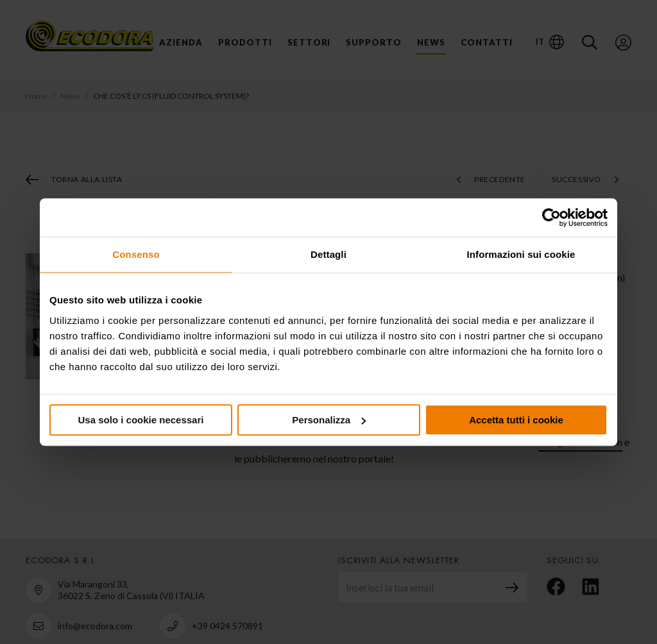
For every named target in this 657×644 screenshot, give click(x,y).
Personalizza (329, 420)
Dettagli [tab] (328, 254)
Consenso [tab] (136, 254)
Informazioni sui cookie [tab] (521, 254)
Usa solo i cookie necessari (141, 420)
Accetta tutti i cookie (516, 420)
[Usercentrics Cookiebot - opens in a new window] (551, 217)
